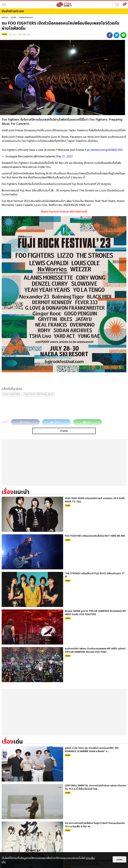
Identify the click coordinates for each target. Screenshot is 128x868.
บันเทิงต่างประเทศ (26, 17)
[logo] (64, 5)
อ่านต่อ (64, 431)
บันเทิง (14, 17)
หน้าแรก (5, 17)
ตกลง (119, 859)
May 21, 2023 (64, 156)
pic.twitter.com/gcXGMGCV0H (105, 150)
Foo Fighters (12, 394)
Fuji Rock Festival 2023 (39, 394)
